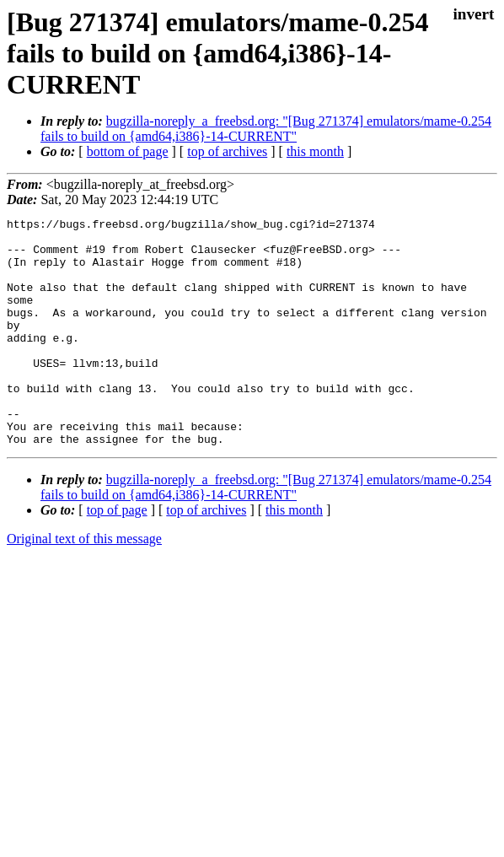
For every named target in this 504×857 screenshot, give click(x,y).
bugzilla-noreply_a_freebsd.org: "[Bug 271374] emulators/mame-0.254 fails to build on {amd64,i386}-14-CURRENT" (266, 129)
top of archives (227, 151)
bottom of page (128, 151)
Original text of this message (84, 584)
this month (315, 151)
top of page (117, 555)
